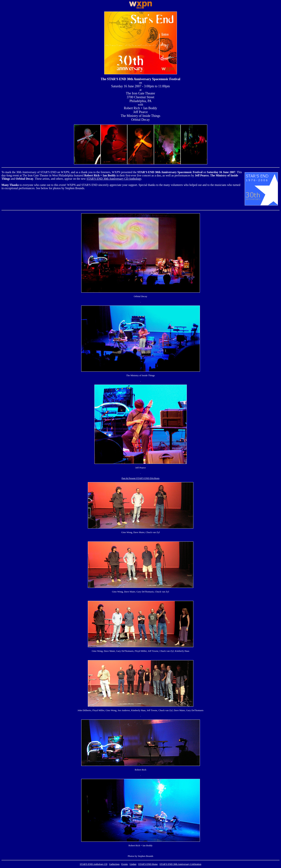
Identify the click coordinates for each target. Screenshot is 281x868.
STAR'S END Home (148, 864)
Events (125, 864)
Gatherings (114, 864)
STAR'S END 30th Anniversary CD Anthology (114, 179)
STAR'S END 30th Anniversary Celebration (180, 864)
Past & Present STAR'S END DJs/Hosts (141, 478)
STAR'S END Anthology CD (94, 864)
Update (133, 864)
